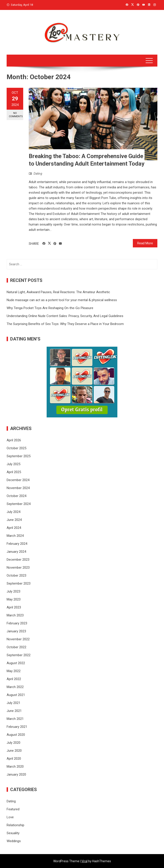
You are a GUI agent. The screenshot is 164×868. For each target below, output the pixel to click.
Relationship (15, 825)
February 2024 (17, 544)
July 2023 (13, 591)
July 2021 (13, 703)
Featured (13, 809)
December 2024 (18, 480)
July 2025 (13, 464)
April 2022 (14, 679)
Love (10, 817)
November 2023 (18, 568)
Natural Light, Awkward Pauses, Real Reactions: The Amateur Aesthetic (58, 292)
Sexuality (13, 833)
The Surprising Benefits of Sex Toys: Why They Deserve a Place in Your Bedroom (65, 324)
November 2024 (18, 488)
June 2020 (14, 751)
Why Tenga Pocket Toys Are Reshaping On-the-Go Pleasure (50, 308)
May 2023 (14, 599)
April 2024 (14, 528)
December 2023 (18, 560)
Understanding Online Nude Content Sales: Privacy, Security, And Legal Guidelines (65, 316)
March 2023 (15, 615)
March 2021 (15, 719)
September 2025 (19, 456)
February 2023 (17, 623)
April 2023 (14, 607)
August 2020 (16, 735)
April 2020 (14, 759)
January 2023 (16, 631)
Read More (145, 243)
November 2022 (18, 639)
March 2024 (15, 536)
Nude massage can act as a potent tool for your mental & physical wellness (62, 300)
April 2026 (14, 440)
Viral (84, 861)
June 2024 (14, 520)
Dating (38, 174)
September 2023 (19, 583)
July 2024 (13, 512)
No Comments (16, 115)
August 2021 (16, 695)
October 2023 (16, 575)
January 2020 (16, 774)
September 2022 (19, 655)
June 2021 (14, 711)
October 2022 (16, 647)
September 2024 (19, 504)
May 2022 (14, 671)
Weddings (14, 841)
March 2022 (15, 687)
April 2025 (14, 472)
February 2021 (17, 727)
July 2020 (13, 743)
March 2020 (15, 767)
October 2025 (16, 448)
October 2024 (16, 496)
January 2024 (16, 552)
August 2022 (16, 663)
